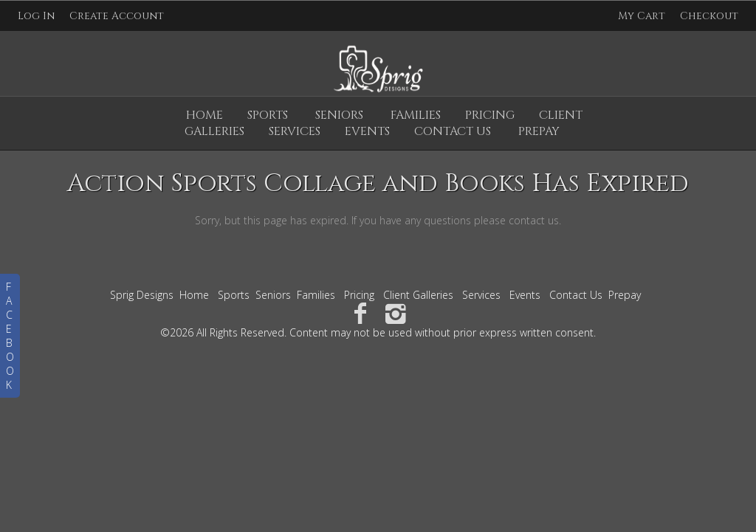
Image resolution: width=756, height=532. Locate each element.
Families (416, 115)
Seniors (339, 115)
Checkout (709, 16)
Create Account (117, 16)
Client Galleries (418, 295)
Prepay (625, 295)
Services (481, 295)
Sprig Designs (142, 295)
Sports (268, 115)
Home (205, 115)
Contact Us (576, 295)
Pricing (490, 115)
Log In (36, 16)
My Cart (643, 16)
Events (525, 295)
